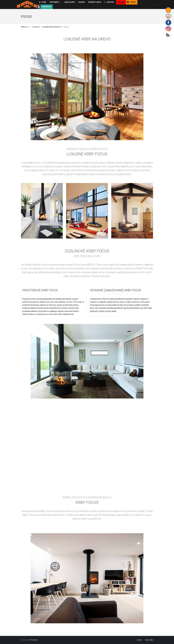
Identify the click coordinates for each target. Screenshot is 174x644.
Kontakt (139, 640)
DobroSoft (34, 640)
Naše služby (149, 640)
